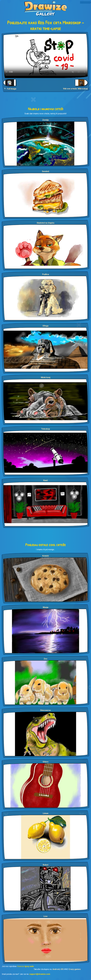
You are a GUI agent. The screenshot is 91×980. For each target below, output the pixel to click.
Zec (45, 659)
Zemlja (45, 120)
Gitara (45, 762)
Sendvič (46, 171)
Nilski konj (46, 377)
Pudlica (46, 274)
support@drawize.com (40, 974)
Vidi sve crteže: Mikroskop (75, 89)
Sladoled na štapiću (45, 223)
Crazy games (75, 969)
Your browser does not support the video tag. (45, 56)
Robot (46, 865)
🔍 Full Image (10, 89)
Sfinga (45, 326)
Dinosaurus (45, 710)
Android (56, 969)
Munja (46, 607)
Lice (45, 916)
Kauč (45, 480)
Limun (46, 813)
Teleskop (46, 429)
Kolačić (46, 556)
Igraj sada (29, 966)
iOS (62, 969)
